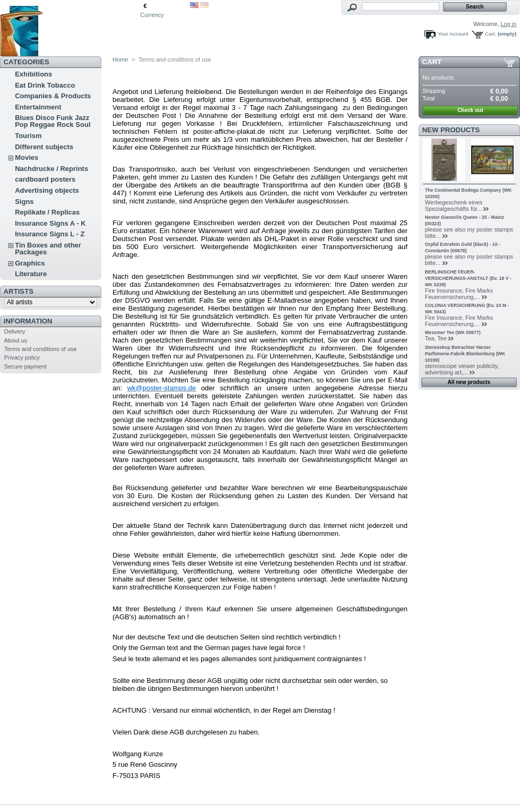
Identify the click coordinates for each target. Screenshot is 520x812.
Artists (19, 291)
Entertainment (38, 107)
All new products (469, 382)
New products (451, 130)
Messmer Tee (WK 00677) (453, 332)
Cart (432, 62)
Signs (24, 202)
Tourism (28, 136)
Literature (31, 274)
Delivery (15, 331)
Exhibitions (33, 74)
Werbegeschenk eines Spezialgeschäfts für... (454, 206)
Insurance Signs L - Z (50, 234)
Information (28, 321)
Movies (27, 157)
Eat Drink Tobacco (45, 85)
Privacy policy (22, 357)
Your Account (453, 34)
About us (16, 340)
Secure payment (25, 366)
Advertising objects (47, 190)
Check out (470, 110)
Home (120, 59)
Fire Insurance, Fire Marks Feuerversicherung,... (459, 294)
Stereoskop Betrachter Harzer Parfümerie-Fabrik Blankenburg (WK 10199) (465, 354)
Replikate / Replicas (47, 212)
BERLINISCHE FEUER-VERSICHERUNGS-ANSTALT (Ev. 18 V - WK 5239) (468, 278)
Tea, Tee (436, 338)
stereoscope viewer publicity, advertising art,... (462, 369)
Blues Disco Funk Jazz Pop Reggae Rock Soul (53, 121)
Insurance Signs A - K (50, 223)
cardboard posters (45, 179)
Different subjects (44, 147)
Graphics (30, 263)
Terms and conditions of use (41, 349)
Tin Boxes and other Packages (48, 249)
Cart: (491, 34)
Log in (508, 24)
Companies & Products (53, 96)
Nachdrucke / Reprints (51, 169)
